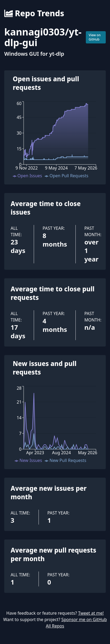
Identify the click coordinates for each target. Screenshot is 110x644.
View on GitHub (95, 37)
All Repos (55, 626)
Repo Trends (34, 13)
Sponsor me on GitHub (84, 619)
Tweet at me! (91, 613)
